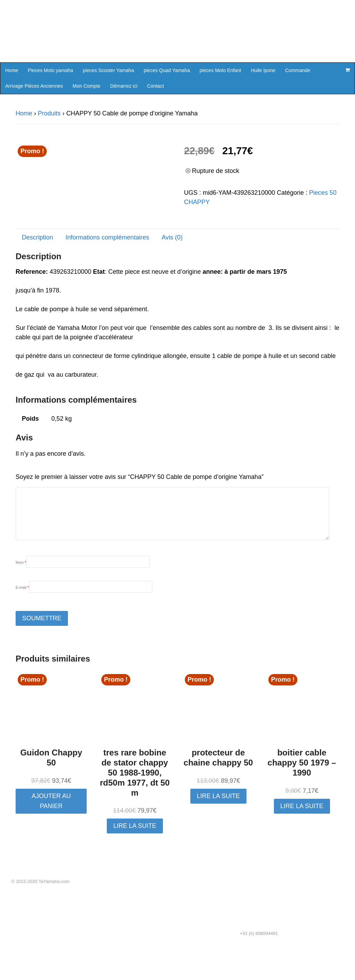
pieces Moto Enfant (220, 70)
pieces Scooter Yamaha (108, 70)
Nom (21, 594)
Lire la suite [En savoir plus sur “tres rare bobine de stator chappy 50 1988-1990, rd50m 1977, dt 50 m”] (135, 857)
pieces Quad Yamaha (167, 70)
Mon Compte (87, 86)
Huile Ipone (263, 70)
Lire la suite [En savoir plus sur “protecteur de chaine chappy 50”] (218, 827)
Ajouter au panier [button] (51, 832)
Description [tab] (37, 269)
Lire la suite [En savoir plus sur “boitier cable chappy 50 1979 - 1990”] (302, 837)
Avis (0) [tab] (172, 269)
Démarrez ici (124, 86)
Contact (155, 86)
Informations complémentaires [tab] (107, 269)
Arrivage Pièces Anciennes (34, 86)
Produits (49, 113)
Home (12, 70)
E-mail (22, 619)
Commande (298, 70)
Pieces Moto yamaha (50, 70)
